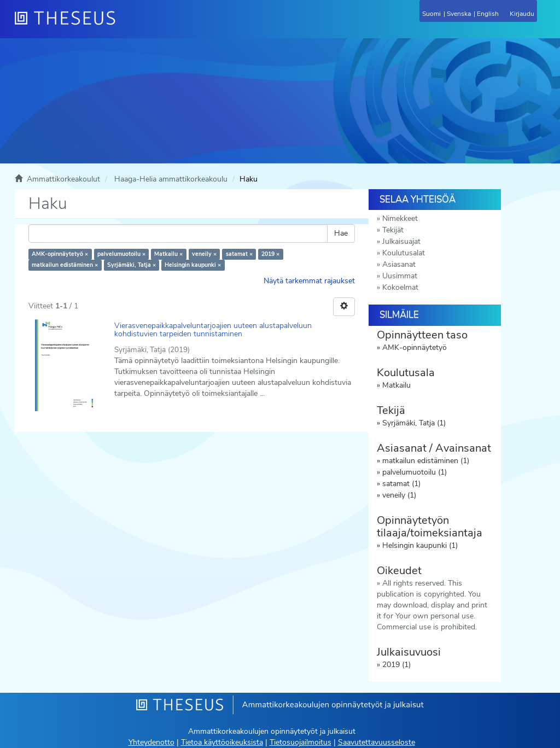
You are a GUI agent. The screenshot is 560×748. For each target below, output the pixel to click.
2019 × (270, 254)
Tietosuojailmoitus (301, 742)
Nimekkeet (400, 218)
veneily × (204, 254)
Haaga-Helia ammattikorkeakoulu (171, 179)
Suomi (431, 14)
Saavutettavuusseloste (377, 742)
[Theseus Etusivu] (124, 25)
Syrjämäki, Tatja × (132, 265)
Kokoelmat (400, 287)
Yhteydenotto (151, 742)
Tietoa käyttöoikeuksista (222, 742)
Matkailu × (168, 254)
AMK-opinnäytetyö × (60, 254)
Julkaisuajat (401, 241)
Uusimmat (400, 276)
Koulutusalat (404, 253)
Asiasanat (399, 264)
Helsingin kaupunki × (193, 265)
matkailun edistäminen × (65, 265)
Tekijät (393, 230)
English (488, 14)
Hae (341, 233)
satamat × (239, 254)
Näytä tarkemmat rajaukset (309, 281)
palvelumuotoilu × (121, 254)
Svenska (459, 14)
